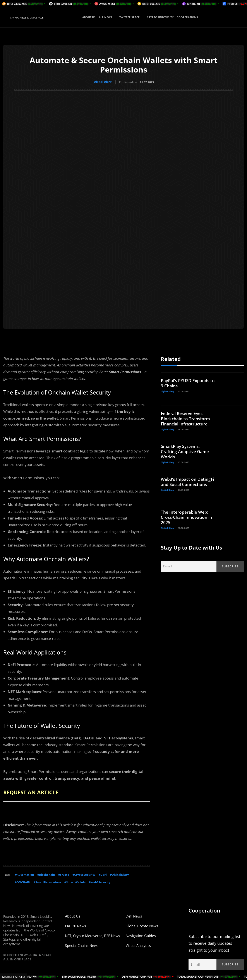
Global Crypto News (142, 925)
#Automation (24, 874)
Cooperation (204, 910)
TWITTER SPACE (131, 17)
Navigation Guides (141, 935)
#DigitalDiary (119, 874)
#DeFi (103, 874)
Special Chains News (82, 945)
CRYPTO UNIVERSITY (160, 17)
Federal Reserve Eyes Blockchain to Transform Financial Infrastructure (187, 418)
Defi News (134, 915)
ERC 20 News (75, 925)
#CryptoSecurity (84, 874)
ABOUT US (89, 17)
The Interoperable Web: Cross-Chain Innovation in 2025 (188, 517)
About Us (73, 915)
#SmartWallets (75, 881)
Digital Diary (103, 82)
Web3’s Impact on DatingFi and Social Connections (181, 484)
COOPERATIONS (187, 17)
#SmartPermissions (47, 881)
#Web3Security (99, 881)
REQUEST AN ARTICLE (33, 791)
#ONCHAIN (23, 881)
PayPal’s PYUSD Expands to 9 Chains (186, 382)
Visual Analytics (138, 945)
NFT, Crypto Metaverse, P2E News (93, 935)
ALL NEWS (107, 17)
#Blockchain (46, 874)
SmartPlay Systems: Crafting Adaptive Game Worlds (186, 451)
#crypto (64, 874)
